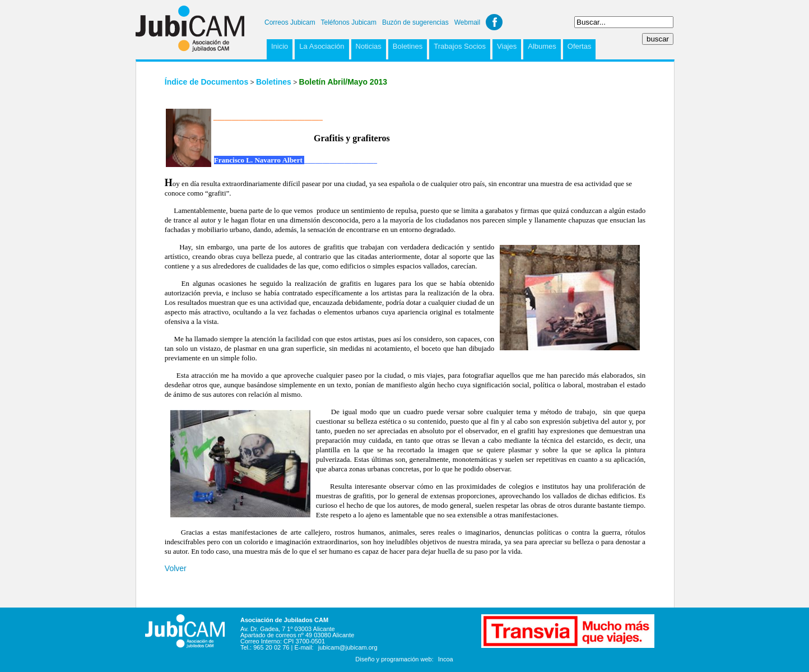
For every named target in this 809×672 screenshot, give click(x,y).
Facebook (494, 22)
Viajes (507, 46)
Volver (176, 568)
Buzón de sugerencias (415, 22)
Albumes (542, 46)
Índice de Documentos (206, 82)
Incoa (446, 659)
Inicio (280, 46)
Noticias (369, 46)
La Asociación (322, 46)
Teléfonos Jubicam (349, 22)
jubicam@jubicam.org (348, 647)
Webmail (467, 22)
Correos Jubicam (290, 22)
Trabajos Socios (460, 46)
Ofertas (580, 46)
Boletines (408, 46)
